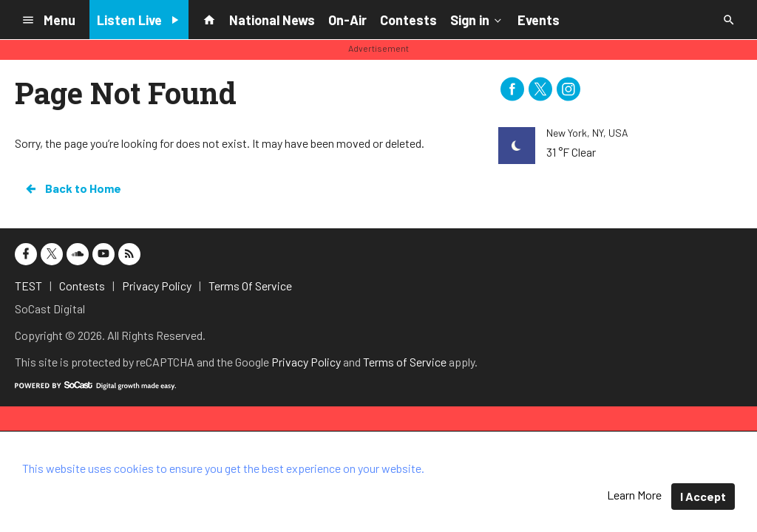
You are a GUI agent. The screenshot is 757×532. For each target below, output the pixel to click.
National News (272, 20)
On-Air (347, 20)
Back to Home (72, 188)
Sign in (477, 19)
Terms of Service (405, 362)
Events (539, 20)
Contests (408, 20)
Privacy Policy (306, 362)
